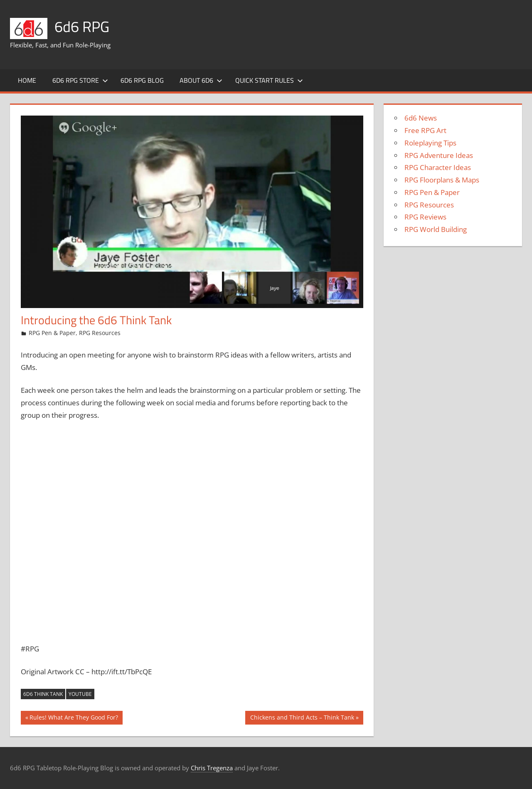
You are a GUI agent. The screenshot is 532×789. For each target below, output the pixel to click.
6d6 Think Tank (43, 694)
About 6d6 (201, 80)
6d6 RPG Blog (142, 80)
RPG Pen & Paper (52, 333)
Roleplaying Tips (430, 143)
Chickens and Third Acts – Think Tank (302, 718)
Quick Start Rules (269, 80)
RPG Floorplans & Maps (442, 180)
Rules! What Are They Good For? (74, 718)
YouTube (80, 694)
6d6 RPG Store (80, 80)
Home (27, 80)
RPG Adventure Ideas (439, 155)
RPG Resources (100, 333)
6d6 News (421, 118)
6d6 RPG (82, 26)
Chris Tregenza (212, 768)
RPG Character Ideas (438, 167)
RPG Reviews (425, 217)
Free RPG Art (425, 130)
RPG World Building (436, 229)
